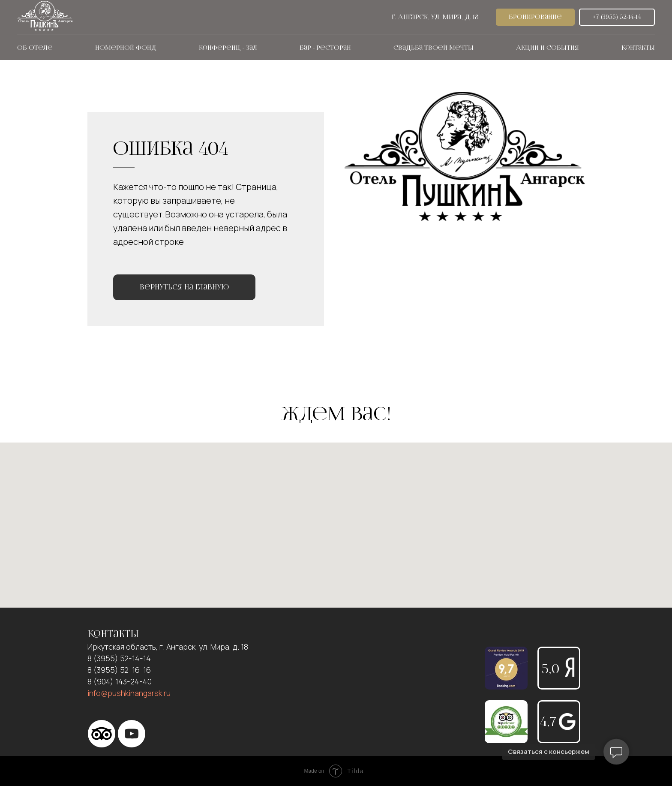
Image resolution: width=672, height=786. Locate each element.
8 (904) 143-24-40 (120, 681)
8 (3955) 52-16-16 (119, 670)
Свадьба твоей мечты (433, 48)
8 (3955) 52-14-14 (119, 658)
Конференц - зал (228, 48)
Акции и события (547, 48)
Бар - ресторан (325, 48)
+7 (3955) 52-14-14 (617, 17)
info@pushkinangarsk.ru (129, 693)
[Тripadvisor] (102, 734)
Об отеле (35, 48)
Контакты (638, 48)
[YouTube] (132, 734)
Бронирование (535, 17)
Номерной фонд (126, 48)
